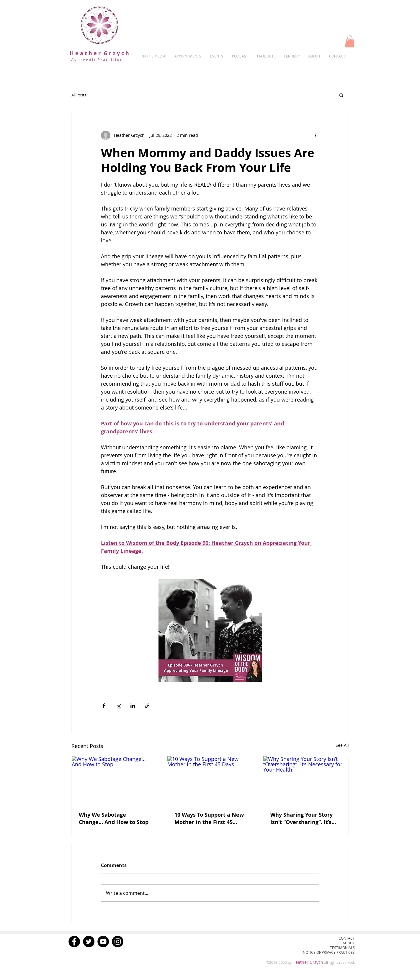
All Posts (79, 95)
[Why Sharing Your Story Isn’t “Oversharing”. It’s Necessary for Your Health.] (306, 780)
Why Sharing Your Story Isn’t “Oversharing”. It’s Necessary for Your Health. (301, 818)
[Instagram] (118, 942)
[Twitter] (89, 942)
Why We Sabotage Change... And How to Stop (114, 818)
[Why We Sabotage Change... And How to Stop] (114, 780)
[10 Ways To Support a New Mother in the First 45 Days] (210, 780)
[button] (350, 41)
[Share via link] (147, 706)
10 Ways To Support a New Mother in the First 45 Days (209, 818)
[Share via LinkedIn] (133, 706)
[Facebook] (74, 942)
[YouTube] (103, 942)
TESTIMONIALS (342, 948)
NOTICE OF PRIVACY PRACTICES (329, 952)
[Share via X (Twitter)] (118, 706)
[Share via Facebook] (104, 706)
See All (342, 745)
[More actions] (316, 135)
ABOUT (349, 943)
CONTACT (347, 938)
